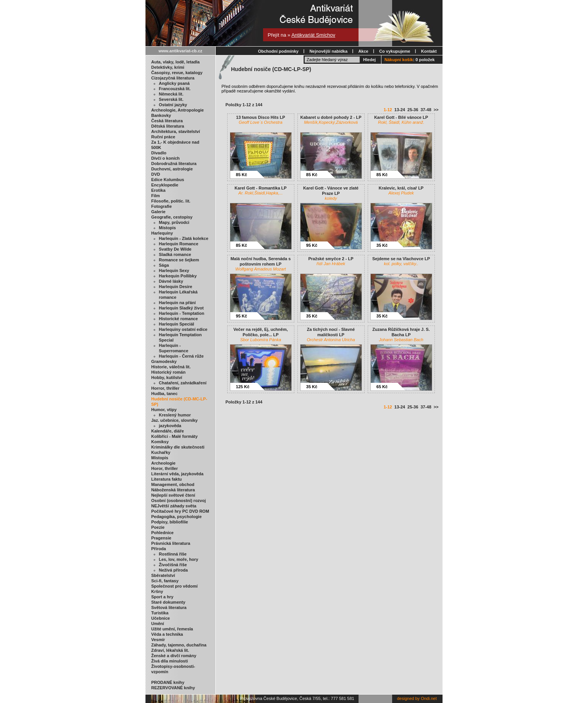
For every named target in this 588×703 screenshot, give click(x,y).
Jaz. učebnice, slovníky (174, 420)
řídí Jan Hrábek (331, 264)
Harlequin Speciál (176, 324)
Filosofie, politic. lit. (171, 201)
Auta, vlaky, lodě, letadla (175, 62)
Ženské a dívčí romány (174, 656)
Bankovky (161, 115)
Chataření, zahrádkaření (183, 383)
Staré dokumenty (168, 602)
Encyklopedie (165, 185)
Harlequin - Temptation (182, 313)
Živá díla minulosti (170, 661)
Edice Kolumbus (168, 180)
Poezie (158, 527)
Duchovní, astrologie (172, 169)
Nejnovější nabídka (328, 51)
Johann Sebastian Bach (401, 340)
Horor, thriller (165, 468)
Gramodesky (164, 361)
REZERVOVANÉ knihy (173, 688)
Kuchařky (161, 452)
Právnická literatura (171, 543)
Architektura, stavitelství (176, 131)
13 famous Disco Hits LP (260, 117)
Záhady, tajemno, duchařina (179, 645)
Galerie (158, 212)
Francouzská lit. (175, 89)
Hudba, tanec (164, 394)
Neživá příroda (173, 570)
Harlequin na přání (177, 303)
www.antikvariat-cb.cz (180, 51)
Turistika (160, 613)
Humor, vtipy (164, 410)
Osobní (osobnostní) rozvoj (178, 501)
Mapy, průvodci (174, 222)
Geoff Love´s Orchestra (260, 122)
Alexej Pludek (401, 193)
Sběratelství (163, 575)
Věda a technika (167, 634)
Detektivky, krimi (168, 67)
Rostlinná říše (173, 554)
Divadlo (159, 153)
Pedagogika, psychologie (176, 517)
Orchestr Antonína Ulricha (331, 340)
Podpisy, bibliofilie (170, 522)
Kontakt (429, 51)
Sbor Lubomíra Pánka (261, 340)
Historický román (168, 372)
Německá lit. (171, 94)
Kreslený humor (175, 415)
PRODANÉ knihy (168, 682)
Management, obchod (173, 484)
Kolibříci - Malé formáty (174, 436)
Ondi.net (429, 698)
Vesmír (158, 640)
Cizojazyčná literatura (173, 78)
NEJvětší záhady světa (174, 506)
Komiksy (160, 442)
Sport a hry (162, 597)
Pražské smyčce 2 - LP (331, 259)
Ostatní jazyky (173, 105)
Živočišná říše (173, 565)
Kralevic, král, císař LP (401, 188)
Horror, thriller (165, 388)
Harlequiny (162, 233)
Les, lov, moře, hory (178, 559)
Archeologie (163, 463)
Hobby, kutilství (167, 377)
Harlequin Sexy (174, 271)
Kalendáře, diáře (168, 431)
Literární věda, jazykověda (177, 474)
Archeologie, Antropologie (178, 110)
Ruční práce (163, 137)
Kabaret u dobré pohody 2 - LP (331, 117)
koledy (331, 198)
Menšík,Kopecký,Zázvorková (331, 122)
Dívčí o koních (166, 158)
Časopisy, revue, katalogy (177, 73)
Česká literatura (167, 121)
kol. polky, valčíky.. (401, 264)
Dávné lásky (171, 281)
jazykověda (170, 426)
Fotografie (162, 206)
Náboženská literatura (173, 490)
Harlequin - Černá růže (181, 356)
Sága (164, 265)
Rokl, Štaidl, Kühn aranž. (401, 122)
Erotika (158, 190)
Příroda (159, 549)
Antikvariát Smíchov (313, 35)
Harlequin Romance (178, 244)
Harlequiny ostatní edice (183, 329)
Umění (158, 624)
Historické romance (178, 319)
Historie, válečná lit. (171, 367)
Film (156, 196)
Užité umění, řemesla (172, 629)
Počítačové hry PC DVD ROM (180, 511)
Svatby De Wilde (175, 249)
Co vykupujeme (395, 51)
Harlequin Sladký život (181, 308)
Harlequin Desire (175, 287)
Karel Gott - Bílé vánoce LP (401, 117)
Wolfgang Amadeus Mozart (260, 269)
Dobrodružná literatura (174, 164)
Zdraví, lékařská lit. (170, 650)
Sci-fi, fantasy (165, 581)
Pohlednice (162, 533)
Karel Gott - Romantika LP (260, 188)
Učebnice (161, 618)
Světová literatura (169, 607)
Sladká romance (175, 254)
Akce (363, 51)
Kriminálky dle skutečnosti (178, 447)
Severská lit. (171, 99)
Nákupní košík (399, 60)
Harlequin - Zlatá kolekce (184, 238)
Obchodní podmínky (278, 51)
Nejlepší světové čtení (173, 495)
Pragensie (161, 538)
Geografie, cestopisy (172, 217)
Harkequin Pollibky (178, 276)
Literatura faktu (166, 479)
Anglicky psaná (174, 83)
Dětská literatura (168, 126)
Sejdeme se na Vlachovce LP (401, 259)
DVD (156, 174)
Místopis (167, 228)
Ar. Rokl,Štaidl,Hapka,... (260, 193)
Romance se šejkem (179, 260)
